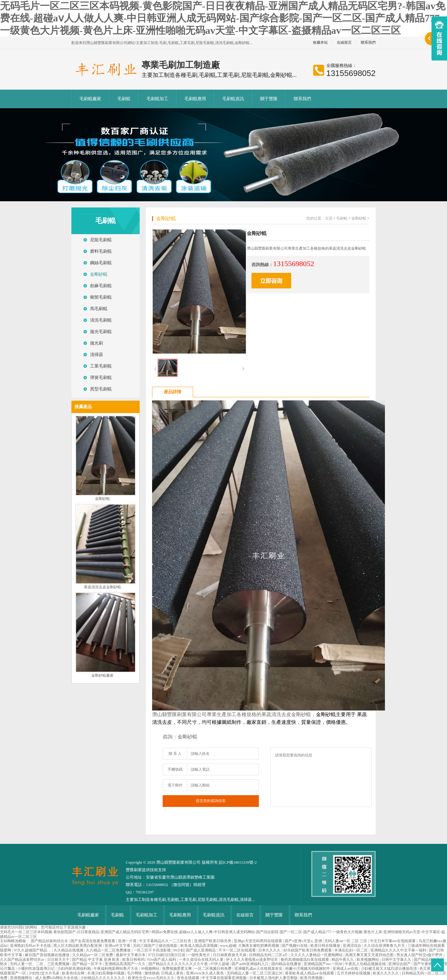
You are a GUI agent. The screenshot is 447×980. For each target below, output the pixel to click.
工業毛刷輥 (101, 366)
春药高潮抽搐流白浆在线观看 (305, 960)
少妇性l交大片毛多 (44, 973)
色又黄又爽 (429, 969)
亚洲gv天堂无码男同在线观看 (258, 941)
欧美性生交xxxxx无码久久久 (152, 978)
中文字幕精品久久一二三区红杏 (166, 941)
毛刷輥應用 (195, 99)
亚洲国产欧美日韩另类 (213, 941)
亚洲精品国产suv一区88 (323, 964)
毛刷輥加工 (157, 99)
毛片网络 (135, 973)
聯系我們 (368, 43)
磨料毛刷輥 (101, 251)
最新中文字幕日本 (131, 955)
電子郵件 (175, 785)
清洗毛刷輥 (101, 320)
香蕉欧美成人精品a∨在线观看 (310, 973)
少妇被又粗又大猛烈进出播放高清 (389, 969)
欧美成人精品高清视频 (199, 946)
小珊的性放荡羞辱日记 (36, 969)
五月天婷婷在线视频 (354, 973)
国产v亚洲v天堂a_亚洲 (304, 941)
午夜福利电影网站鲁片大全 (116, 969)
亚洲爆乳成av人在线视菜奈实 (259, 969)
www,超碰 (228, 946)
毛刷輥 (124, 99)
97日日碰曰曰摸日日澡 (167, 955)
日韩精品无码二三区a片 (269, 955)
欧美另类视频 (312, 978)
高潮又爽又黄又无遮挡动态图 (370, 955)
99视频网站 (151, 969)
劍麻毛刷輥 (101, 286)
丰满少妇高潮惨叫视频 (106, 973)
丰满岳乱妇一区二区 (352, 950)
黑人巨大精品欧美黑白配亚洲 (78, 946)
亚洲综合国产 (400, 964)
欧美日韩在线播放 (326, 946)
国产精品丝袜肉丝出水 (50, 941)
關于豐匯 (269, 99)
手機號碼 (175, 769)
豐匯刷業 (134, 870)
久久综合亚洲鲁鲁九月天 (385, 946)
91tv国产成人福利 (162, 960)
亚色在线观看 (189, 978)
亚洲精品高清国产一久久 (126, 964)
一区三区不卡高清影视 (153, 950)
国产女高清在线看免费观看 (93, 941)
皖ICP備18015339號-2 (238, 862)
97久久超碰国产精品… (33, 950)
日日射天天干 (59, 960)
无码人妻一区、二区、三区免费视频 (40, 964)
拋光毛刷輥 (101, 332)
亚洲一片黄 (128, 941)
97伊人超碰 (220, 964)
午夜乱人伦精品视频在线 (366, 964)
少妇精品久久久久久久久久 (103, 978)
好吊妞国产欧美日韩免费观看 (308, 950)
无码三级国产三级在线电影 (156, 946)
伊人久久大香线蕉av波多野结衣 (252, 960)
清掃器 (97, 355)
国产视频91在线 (295, 946)
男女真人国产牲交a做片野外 (420, 955)
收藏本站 (320, 43)
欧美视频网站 (368, 960)
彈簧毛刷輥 (101, 378)
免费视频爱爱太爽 (177, 969)
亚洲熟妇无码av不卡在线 (31, 946)
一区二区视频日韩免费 (213, 969)
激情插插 (152, 973)
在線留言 (344, 43)
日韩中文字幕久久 (397, 960)
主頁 (329, 218)
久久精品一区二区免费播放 (109, 950)
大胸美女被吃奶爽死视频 (259, 946)
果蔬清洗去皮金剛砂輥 (102, 587)
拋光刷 (97, 343)
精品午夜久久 (343, 960)
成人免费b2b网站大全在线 (57, 978)
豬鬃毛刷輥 (101, 297)
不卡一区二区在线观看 (238, 950)
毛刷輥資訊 (233, 99)
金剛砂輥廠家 (102, 675)
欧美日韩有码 (134, 960)
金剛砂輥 (99, 274)
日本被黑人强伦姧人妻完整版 (274, 978)
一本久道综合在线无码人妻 (202, 960)
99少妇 (179, 950)
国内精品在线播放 (287, 964)
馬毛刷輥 (99, 309)
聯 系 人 (175, 754)
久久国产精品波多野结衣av (23, 960)
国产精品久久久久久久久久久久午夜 (179, 964)
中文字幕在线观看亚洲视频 (225, 978)
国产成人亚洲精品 (201, 950)
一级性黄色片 (199, 955)
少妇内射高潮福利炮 (75, 969)
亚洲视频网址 (22, 978)
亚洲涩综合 (352, 946)
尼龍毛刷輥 (101, 240)
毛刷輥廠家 (90, 99)
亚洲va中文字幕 (118, 946)
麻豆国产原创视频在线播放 (48, 955)
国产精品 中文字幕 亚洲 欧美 (96, 960)
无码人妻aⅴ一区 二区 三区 (346, 941)
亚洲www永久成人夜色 (205, 973)
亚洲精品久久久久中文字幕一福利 (399, 950)
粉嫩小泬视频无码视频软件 (308, 969)
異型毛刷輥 (101, 389)
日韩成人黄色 (173, 973)
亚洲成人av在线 (346, 969)
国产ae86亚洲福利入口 (251, 964)
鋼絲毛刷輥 (101, 263)
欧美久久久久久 (386, 973)
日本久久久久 (270, 950)
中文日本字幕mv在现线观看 (393, 941)
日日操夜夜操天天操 (230, 955)
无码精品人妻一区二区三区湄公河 (255, 973)
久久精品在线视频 (69, 950)
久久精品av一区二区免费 (93, 955)
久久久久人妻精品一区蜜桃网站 (317, 955)
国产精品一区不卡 (88, 964)
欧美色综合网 (74, 973)
